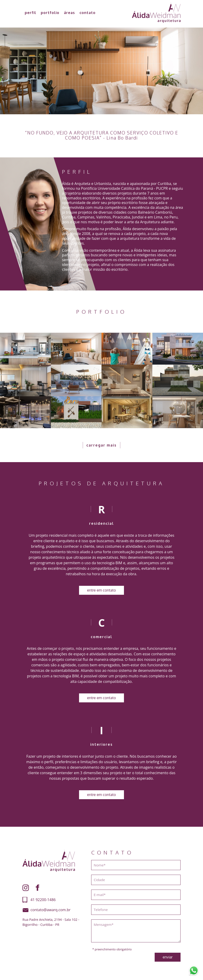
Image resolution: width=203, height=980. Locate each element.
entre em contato (101, 590)
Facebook (38, 888)
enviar (168, 957)
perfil (30, 13)
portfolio (50, 13)
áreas (69, 13)
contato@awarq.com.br (51, 910)
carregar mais (101, 445)
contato (88, 13)
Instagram (26, 888)
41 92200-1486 (43, 900)
